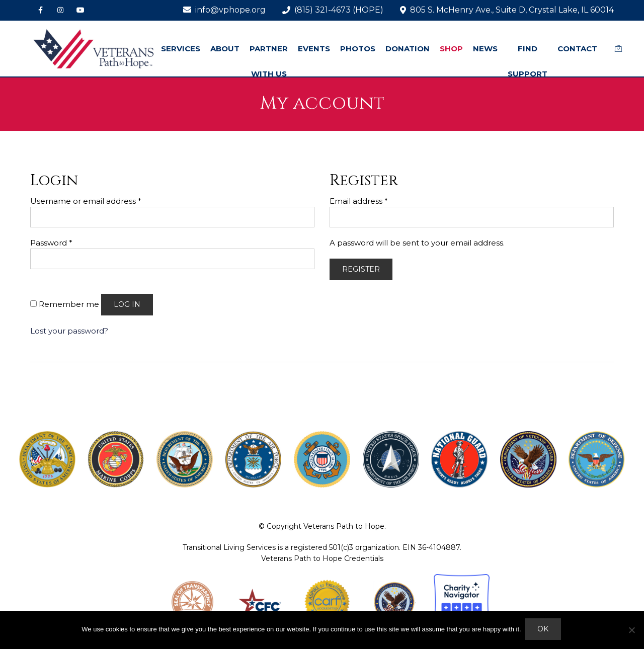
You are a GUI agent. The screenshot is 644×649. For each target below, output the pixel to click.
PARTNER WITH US (269, 61)
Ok (544, 630)
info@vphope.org (224, 10)
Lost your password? (69, 331)
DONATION (408, 49)
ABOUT (225, 49)
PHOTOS (358, 49)
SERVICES (181, 49)
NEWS (485, 49)
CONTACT (577, 49)
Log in (127, 304)
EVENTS (314, 49)
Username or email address (86, 201)
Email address (359, 201)
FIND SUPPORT (528, 61)
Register (361, 269)
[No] (631, 630)
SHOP (451, 49)
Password (51, 243)
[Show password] (43, 277)
